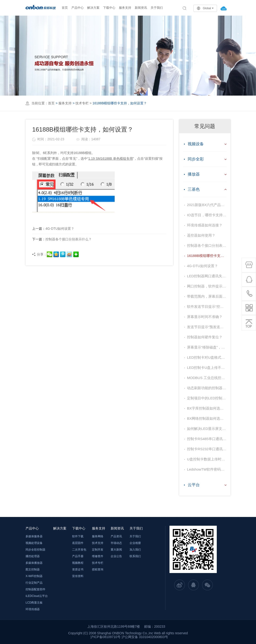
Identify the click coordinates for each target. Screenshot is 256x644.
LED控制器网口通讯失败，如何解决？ (207, 276)
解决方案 (93, 8)
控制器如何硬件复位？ (205, 337)
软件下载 (78, 536)
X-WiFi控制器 (34, 576)
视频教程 (78, 563)
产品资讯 (116, 536)
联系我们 (135, 556)
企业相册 (135, 543)
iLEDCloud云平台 (37, 596)
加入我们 (135, 550)
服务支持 (125, 8)
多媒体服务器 (34, 536)
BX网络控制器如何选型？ (207, 418)
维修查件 (98, 556)
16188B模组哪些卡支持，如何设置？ (207, 256)
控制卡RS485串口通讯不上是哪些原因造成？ (207, 439)
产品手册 (78, 556)
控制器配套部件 (35, 589)
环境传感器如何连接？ (205, 225)
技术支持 (98, 543)
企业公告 (116, 556)
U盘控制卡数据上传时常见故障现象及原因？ (207, 459)
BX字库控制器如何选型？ (207, 408)
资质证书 (78, 569)
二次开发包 (79, 550)
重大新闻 (116, 550)
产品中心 (78, 8)
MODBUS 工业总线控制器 (207, 378)
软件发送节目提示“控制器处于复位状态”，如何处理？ (207, 307)
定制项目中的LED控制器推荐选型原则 (207, 398)
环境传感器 (33, 609)
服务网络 (98, 536)
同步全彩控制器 (35, 550)
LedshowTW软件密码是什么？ (207, 469)
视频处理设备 (34, 543)
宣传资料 (78, 576)
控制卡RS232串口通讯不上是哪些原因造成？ (207, 449)
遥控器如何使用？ (201, 235)
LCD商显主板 (34, 603)
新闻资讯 (141, 8)
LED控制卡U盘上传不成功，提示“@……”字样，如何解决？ (207, 368)
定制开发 (98, 550)
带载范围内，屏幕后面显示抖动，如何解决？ (207, 296)
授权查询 (98, 569)
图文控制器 (33, 569)
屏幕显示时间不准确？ (205, 317)
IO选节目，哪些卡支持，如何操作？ (207, 215)
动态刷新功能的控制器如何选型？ (207, 388)
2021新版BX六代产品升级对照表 (207, 205)
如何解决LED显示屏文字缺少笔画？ (207, 429)
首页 (65, 8)
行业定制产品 (34, 583)
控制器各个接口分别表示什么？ (62, 239)
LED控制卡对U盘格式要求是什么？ (207, 357)
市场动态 (116, 543)
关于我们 (157, 8)
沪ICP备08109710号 (105, 637)
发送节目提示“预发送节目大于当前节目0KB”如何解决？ (207, 327)
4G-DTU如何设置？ (53, 229)
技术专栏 (82, 103)
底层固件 (78, 543)
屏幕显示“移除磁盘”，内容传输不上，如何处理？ (207, 347)
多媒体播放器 (34, 563)
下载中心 (109, 8)
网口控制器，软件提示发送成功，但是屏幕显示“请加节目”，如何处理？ (207, 286)
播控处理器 (33, 556)
